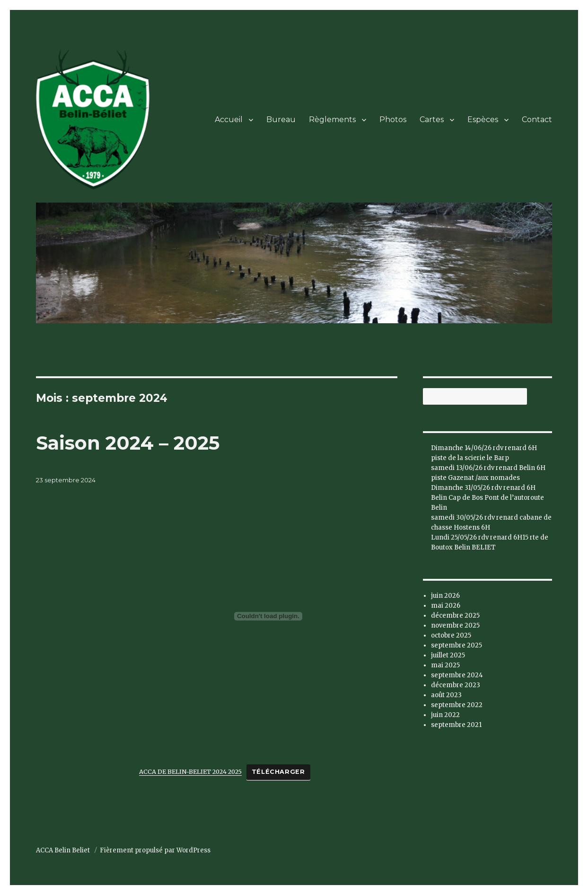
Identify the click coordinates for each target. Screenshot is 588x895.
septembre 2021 (456, 725)
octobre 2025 (451, 635)
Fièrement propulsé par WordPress (155, 850)
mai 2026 (446, 606)
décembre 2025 (455, 616)
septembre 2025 (456, 645)
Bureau (281, 120)
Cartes (432, 120)
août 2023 (446, 695)
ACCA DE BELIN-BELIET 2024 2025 (190, 771)
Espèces (483, 120)
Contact (537, 120)
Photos (393, 120)
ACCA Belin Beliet (64, 850)
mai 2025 (445, 665)
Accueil (229, 120)
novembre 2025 (455, 625)
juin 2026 (445, 596)
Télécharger (278, 772)
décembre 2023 (456, 685)
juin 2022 (445, 715)
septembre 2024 (457, 675)
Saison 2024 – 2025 (128, 443)
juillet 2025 (448, 655)
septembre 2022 (457, 705)
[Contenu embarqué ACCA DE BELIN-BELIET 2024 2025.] (268, 616)
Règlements (332, 120)
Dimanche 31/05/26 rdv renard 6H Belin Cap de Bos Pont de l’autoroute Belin (487, 498)
